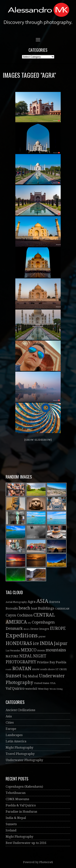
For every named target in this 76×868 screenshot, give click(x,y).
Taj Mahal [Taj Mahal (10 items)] (30, 676)
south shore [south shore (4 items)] (47, 669)
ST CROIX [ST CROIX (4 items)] (61, 669)
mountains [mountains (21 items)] (56, 650)
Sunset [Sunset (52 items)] (14, 676)
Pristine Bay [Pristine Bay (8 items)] (46, 662)
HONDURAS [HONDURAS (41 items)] (19, 643)
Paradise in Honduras (21, 812)
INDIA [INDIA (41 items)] (46, 643)
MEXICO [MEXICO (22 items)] (29, 650)
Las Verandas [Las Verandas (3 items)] (13, 651)
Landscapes (14, 735)
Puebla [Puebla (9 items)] (61, 662)
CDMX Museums (17, 799)
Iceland (11, 830)
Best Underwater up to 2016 (26, 843)
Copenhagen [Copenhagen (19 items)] (43, 622)
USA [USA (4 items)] (53, 683)
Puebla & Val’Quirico (21, 805)
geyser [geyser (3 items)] (42, 637)
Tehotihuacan (16, 793)
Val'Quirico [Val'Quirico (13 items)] (15, 688)
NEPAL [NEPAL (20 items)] (26, 656)
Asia (9, 716)
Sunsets (11, 824)
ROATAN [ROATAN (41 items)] (22, 669)
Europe (11, 729)
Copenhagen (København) (24, 787)
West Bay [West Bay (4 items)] (43, 689)
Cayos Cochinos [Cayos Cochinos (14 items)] (19, 615)
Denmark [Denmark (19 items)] (14, 628)
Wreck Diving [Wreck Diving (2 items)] (56, 689)
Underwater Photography (24, 760)
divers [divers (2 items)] (27, 629)
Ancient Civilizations (20, 710)
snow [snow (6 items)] (36, 669)
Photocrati (46, 862)
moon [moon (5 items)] (41, 650)
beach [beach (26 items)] (24, 608)
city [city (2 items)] (29, 623)
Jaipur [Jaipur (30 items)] (61, 644)
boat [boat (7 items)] (34, 608)
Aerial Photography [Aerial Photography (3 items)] (16, 602)
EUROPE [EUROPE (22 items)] (58, 628)
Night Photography (19, 748)
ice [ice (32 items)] (36, 643)
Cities (10, 723)
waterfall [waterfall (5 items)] (31, 689)
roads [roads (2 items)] (9, 669)
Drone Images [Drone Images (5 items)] (40, 629)
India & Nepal (16, 818)
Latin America (16, 741)
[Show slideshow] (38, 440)
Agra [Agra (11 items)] (32, 602)
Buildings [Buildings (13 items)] (46, 608)
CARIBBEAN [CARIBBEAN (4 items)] (62, 609)
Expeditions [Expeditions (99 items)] (22, 635)
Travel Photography (20, 754)
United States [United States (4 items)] (42, 683)
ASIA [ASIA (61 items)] (42, 601)
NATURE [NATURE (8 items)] (12, 656)
